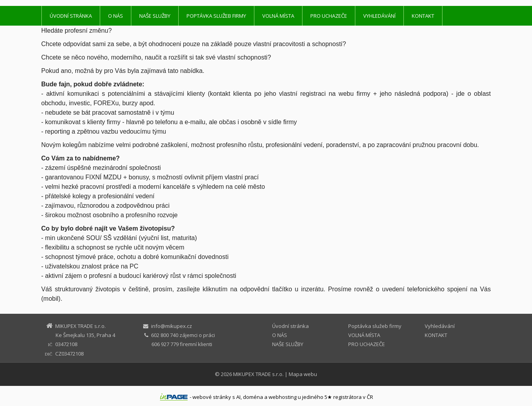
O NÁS (116, 16)
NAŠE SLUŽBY (155, 16)
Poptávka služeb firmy (216, 16)
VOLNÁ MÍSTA (278, 16)
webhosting (283, 397)
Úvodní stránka (71, 16)
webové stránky (212, 397)
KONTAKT (423, 16)
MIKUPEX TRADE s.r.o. (258, 374)
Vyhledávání (379, 16)
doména (253, 397)
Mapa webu (303, 374)
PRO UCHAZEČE (329, 16)
